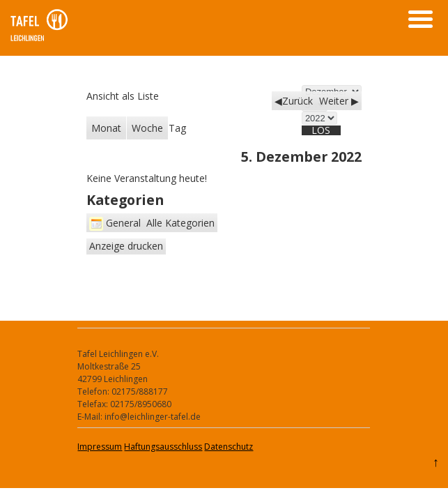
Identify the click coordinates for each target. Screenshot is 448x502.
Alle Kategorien (180, 223)
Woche (147, 128)
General (115, 223)
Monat (106, 128)
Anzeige (126, 246)
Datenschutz (229, 447)
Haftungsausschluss (163, 447)
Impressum (100, 447)
